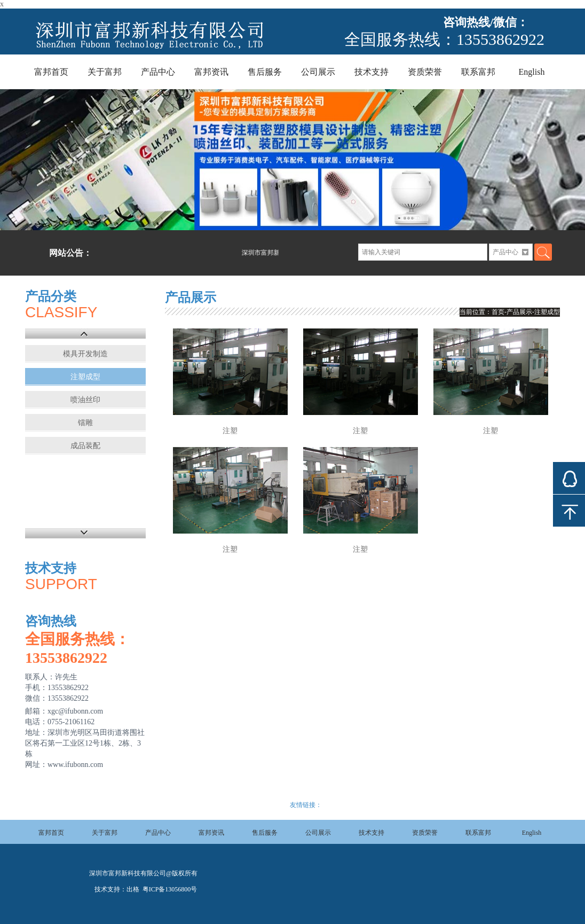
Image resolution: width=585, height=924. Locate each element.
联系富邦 (478, 72)
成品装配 (85, 446)
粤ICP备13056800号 (169, 889)
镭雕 (85, 423)
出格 (133, 889)
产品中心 (158, 72)
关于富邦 (105, 72)
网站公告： (70, 253)
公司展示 (318, 72)
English (532, 72)
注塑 (230, 431)
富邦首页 (51, 72)
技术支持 (371, 72)
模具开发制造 (85, 354)
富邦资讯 (211, 72)
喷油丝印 (85, 400)
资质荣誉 (425, 72)
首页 (498, 312)
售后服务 (265, 72)
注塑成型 (85, 377)
